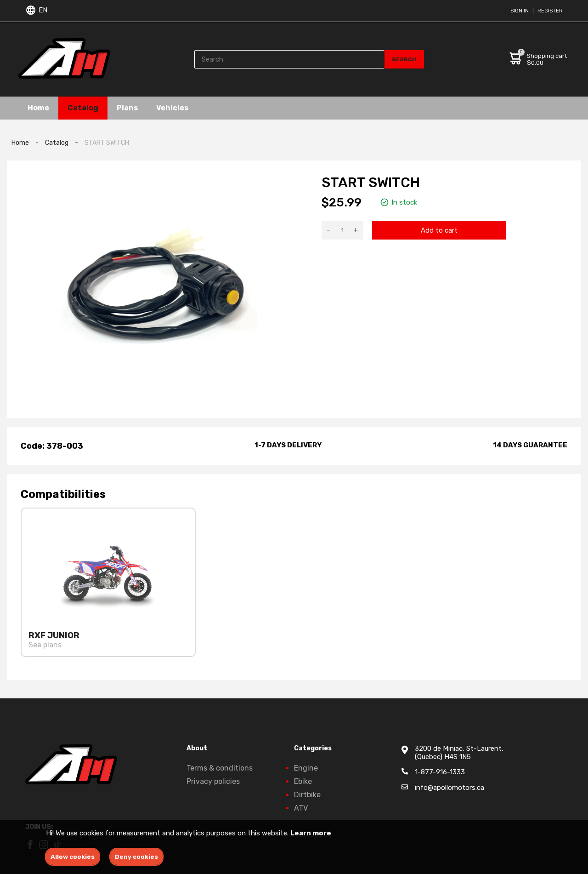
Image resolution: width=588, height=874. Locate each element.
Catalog (83, 108)
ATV (301, 808)
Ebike (303, 781)
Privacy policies (213, 781)
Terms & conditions (220, 768)
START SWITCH (107, 143)
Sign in (520, 11)
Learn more (311, 833)
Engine (306, 768)
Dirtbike (307, 795)
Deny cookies (136, 857)
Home (38, 108)
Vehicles (172, 108)
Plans (127, 108)
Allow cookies (73, 857)
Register (550, 11)
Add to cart (439, 230)
